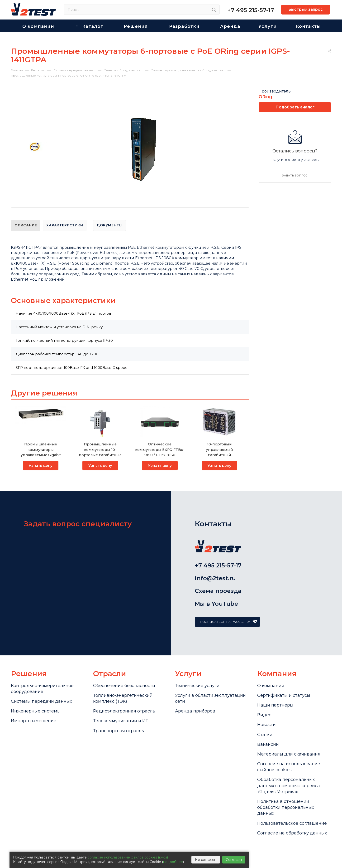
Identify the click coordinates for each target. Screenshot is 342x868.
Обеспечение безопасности (124, 686)
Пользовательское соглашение (292, 823)
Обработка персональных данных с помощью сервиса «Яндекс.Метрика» (289, 785)
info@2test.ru (215, 578)
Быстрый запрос (306, 9)
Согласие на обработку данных (292, 833)
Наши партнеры (275, 705)
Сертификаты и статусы (284, 695)
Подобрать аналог (295, 107)
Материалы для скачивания (289, 754)
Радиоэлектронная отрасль (124, 711)
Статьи (265, 735)
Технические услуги (197, 686)
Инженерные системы (36, 711)
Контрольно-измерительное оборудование (42, 689)
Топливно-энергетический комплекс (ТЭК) (123, 698)
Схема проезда (218, 591)
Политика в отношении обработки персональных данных (286, 807)
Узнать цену (41, 466)
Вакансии (268, 744)
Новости (266, 725)
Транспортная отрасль (119, 731)
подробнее (173, 862)
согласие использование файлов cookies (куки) (128, 857)
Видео (264, 715)
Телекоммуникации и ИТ (121, 721)
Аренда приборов (195, 711)
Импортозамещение (34, 721)
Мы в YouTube (216, 604)
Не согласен (206, 860)
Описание (26, 225)
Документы (109, 225)
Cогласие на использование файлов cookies (289, 767)
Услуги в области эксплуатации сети (210, 698)
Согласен (234, 860)
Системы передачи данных (41, 701)
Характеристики (65, 225)
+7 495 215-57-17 (251, 10)
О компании (271, 686)
